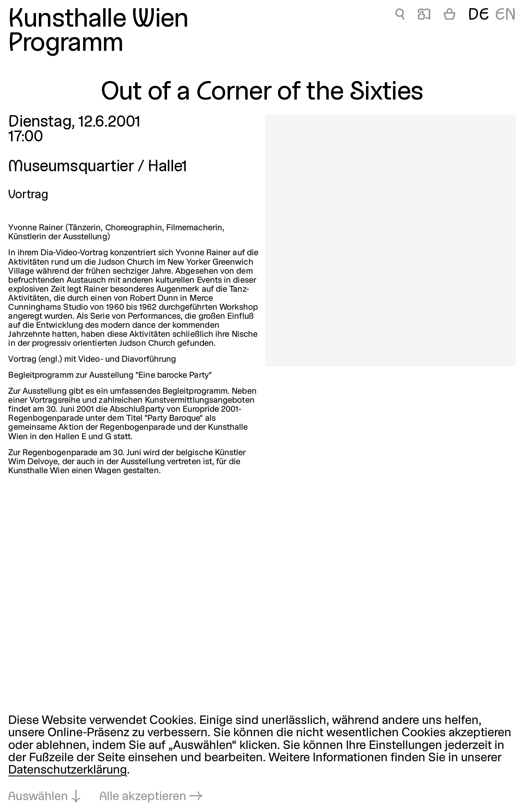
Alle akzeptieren (143, 797)
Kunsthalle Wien (98, 20)
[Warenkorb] (449, 16)
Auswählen (38, 797)
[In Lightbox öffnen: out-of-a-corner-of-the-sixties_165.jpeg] (390, 241)
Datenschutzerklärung (68, 770)
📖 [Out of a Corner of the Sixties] (424, 16)
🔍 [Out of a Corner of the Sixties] (400, 16)
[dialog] (262, 759)
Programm (66, 44)
